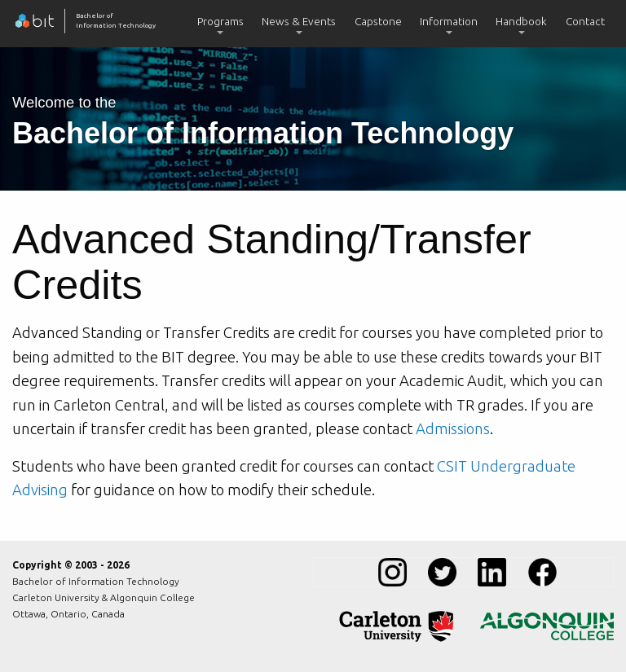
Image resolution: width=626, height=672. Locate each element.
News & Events (299, 21)
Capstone (378, 21)
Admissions (453, 428)
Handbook (521, 21)
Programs (220, 21)
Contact (585, 21)
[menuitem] (220, 24)
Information (449, 21)
